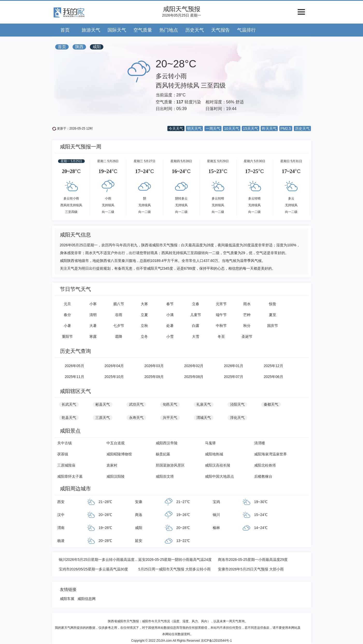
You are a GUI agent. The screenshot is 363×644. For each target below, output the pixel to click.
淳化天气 (237, 418)
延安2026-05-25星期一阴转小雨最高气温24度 (175, 560)
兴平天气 (170, 418)
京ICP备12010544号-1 (216, 641)
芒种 (247, 315)
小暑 (67, 326)
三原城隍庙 (66, 465)
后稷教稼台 (263, 476)
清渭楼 (260, 443)
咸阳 (97, 47)
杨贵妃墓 (163, 454)
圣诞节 (247, 337)
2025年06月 (273, 377)
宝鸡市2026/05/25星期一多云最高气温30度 (94, 569)
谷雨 (119, 315)
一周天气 (213, 128)
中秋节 (221, 326)
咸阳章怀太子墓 (70, 476)
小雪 (170, 337)
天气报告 (220, 30)
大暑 (93, 326)
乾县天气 (69, 418)
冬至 (221, 337)
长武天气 (69, 404)
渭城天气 (204, 418)
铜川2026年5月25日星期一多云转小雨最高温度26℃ (100, 560)
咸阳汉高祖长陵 (218, 465)
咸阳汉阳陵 (116, 476)
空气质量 (143, 30)
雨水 (247, 304)
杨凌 (61, 541)
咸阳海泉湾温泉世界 (271, 454)
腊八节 (119, 304)
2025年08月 (194, 377)
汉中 (61, 515)
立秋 (144, 326)
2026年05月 (74, 366)
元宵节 (221, 304)
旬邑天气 (170, 404)
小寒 (93, 304)
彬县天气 (103, 404)
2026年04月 (114, 366)
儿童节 (196, 315)
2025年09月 (154, 377)
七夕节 (119, 326)
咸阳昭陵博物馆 (119, 454)
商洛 (139, 515)
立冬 (144, 337)
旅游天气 (91, 30)
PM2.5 (286, 128)
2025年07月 (234, 377)
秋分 (247, 326)
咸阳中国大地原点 (219, 476)
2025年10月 (114, 377)
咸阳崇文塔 (165, 476)
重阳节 (67, 337)
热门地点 (169, 30)
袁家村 (112, 465)
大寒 (144, 304)
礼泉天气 (204, 404)
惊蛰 (273, 304)
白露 (196, 326)
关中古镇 (65, 443)
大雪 (196, 337)
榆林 (216, 528)
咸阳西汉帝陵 (167, 443)
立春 (196, 304)
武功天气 (136, 404)
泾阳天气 (237, 404)
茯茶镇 (63, 454)
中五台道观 (116, 443)
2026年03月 (154, 366)
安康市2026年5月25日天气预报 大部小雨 (251, 569)
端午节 (221, 315)
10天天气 (232, 128)
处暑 (170, 326)
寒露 (93, 337)
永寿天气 (136, 418)
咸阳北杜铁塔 (265, 465)
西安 (61, 502)
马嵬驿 (210, 443)
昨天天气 (269, 128)
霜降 (119, 337)
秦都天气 (271, 404)
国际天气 (117, 30)
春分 (67, 315)
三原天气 (103, 418)
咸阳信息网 (87, 599)
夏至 (273, 315)
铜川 (216, 515)
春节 (170, 304)
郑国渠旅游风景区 (170, 465)
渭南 (61, 528)
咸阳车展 (67, 599)
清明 (93, 315)
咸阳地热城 (214, 454)
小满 (170, 315)
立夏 (144, 315)
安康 (139, 502)
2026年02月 (194, 366)
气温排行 (246, 30)
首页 (65, 30)
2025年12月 (273, 366)
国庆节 (273, 326)
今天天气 (176, 128)
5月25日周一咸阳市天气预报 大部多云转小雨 (175, 569)
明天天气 (194, 128)
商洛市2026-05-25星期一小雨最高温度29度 (253, 560)
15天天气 (251, 128)
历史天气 (195, 30)
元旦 (67, 304)
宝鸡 (216, 502)
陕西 (79, 47)
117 (180, 102)
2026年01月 (234, 366)
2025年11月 (74, 377)
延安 (139, 541)
